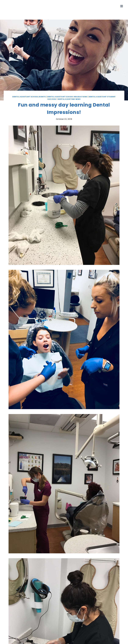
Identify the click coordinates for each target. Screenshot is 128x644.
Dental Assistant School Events (29, 97)
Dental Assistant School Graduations (67, 97)
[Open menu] (122, 6)
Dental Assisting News (69, 99)
